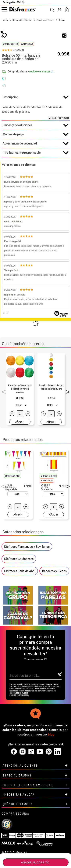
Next (66, 433)
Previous (2, 433)
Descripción (36, 140)
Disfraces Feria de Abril (20, 602)
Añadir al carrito (35, 862)
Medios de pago (36, 177)
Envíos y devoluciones (36, 168)
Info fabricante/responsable (36, 195)
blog (51, 744)
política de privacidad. (19, 705)
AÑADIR (20, 464)
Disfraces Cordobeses (19, 590)
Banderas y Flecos (54, 602)
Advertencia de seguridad (36, 186)
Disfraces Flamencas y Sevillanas (27, 578)
